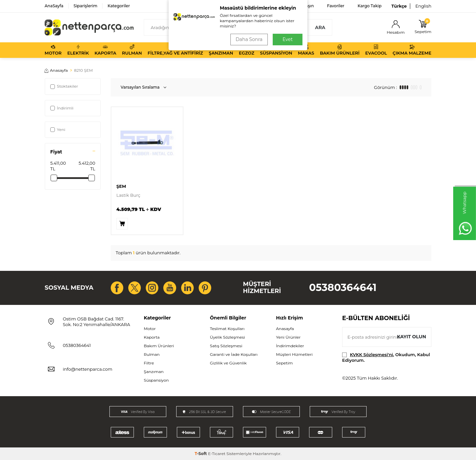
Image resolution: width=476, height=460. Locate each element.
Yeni (58, 129)
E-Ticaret (217, 454)
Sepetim (284, 363)
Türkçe (399, 6)
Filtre (149, 363)
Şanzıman (221, 50)
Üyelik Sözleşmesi (227, 337)
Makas (306, 50)
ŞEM (121, 186)
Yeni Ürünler (288, 337)
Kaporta (105, 50)
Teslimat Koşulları (227, 329)
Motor (53, 50)
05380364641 (343, 288)
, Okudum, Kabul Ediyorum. (386, 357)
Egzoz (247, 50)
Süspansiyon (276, 50)
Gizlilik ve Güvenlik (228, 363)
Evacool (376, 50)
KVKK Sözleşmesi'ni (372, 355)
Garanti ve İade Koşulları (234, 354)
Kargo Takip (370, 6)
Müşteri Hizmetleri (294, 354)
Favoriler (336, 6)
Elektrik (78, 50)
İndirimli (62, 108)
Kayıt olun (411, 337)
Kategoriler (119, 6)
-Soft (201, 454)
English (423, 6)
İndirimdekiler (290, 346)
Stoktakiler (64, 86)
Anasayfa (56, 70)
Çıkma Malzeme (412, 50)
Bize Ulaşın (303, 6)
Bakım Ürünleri (340, 50)
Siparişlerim (86, 6)
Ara (320, 27)
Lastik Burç (128, 195)
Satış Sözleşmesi (226, 346)
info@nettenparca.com (88, 369)
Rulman (132, 50)
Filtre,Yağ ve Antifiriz (175, 50)
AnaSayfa (54, 6)
